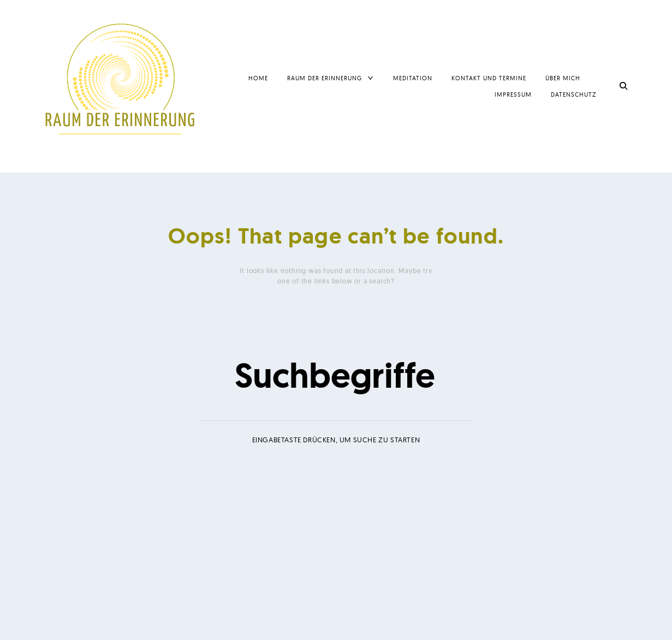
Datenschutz (574, 94)
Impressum (513, 94)
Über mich (563, 78)
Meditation (413, 78)
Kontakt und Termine (489, 78)
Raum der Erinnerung (325, 78)
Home (258, 78)
